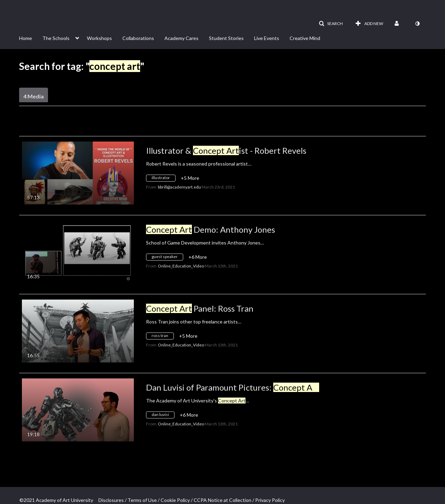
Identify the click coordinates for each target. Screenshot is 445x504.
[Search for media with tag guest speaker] (167, 258)
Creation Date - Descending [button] (72, 127)
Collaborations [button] (138, 38)
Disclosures (111, 500)
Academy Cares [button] (181, 38)
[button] (331, 24)
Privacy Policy (270, 500)
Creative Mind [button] (305, 38)
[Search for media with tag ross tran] (163, 337)
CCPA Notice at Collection (222, 500)
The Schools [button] (56, 38)
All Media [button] (162, 127)
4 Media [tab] (34, 96)
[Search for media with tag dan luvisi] (163, 416)
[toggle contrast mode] (417, 24)
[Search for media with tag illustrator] (163, 179)
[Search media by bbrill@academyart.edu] (179, 187)
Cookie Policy (175, 500)
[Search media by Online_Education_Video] (181, 266)
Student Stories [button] (226, 38)
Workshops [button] (99, 38)
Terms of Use (142, 500)
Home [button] (26, 38)
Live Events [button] (267, 38)
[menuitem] (31, 38)
